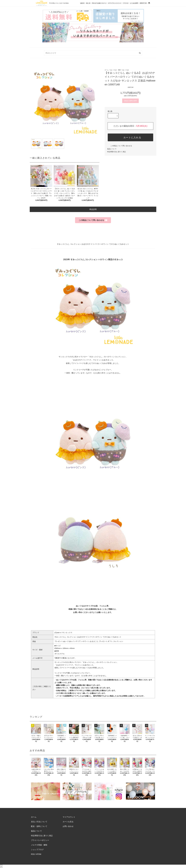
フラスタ (126, 3)
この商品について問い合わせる (120, 146)
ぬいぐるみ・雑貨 (115, 70)
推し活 (88, 3)
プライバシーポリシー (40, 840)
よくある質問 (134, 3)
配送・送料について (39, 826)
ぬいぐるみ (126, 70)
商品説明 (93, 209)
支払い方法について (39, 822)
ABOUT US (143, 3)
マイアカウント (69, 817)
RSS (33, 854)
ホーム (107, 70)
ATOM (39, 854)
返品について (112, 149)
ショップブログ (37, 850)
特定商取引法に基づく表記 (117, 152)
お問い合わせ (68, 826)
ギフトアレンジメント (115, 3)
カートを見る (68, 822)
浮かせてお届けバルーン (99, 3)
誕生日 (82, 3)
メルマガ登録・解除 (39, 845)
